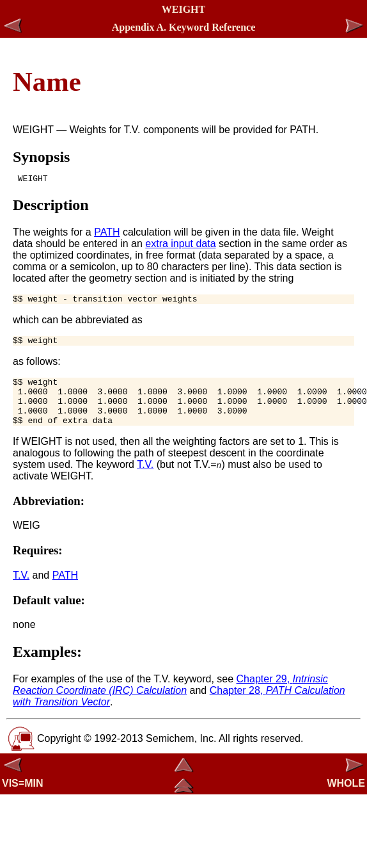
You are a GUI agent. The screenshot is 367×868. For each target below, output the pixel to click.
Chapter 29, (170, 700)
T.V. (145, 480)
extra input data (180, 245)
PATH (107, 234)
